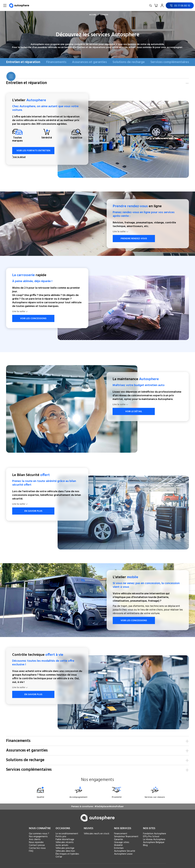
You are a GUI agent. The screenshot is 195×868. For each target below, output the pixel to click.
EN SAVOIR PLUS (32, 511)
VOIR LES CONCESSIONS (31, 319)
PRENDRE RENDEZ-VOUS (132, 239)
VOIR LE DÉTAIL (132, 412)
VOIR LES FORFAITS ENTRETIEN (32, 151)
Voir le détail (19, 157)
